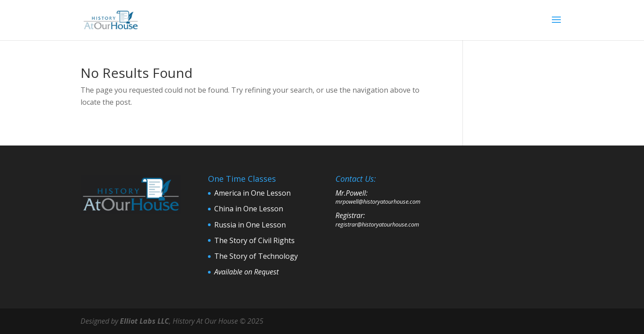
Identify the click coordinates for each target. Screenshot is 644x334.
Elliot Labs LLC (144, 321)
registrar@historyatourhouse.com (377, 224)
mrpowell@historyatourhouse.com (378, 201)
